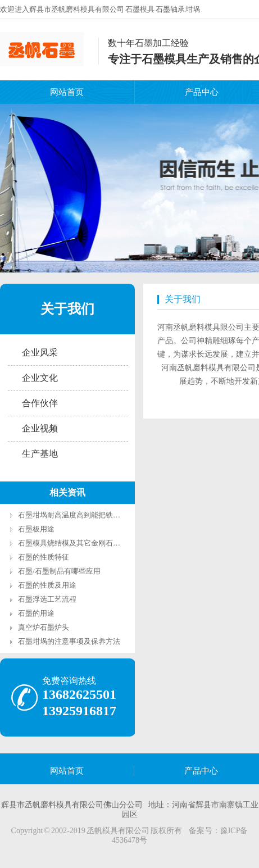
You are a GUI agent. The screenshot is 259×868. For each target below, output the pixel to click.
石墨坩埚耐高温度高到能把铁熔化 (73, 515)
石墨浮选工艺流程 (47, 599)
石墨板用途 (36, 529)
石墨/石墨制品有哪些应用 (59, 571)
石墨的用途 (36, 613)
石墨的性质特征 (44, 557)
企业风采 (40, 353)
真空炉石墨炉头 (44, 627)
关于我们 (67, 309)
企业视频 (40, 428)
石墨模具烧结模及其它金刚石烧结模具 (80, 543)
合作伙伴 (40, 403)
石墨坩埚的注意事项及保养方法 (69, 641)
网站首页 (67, 92)
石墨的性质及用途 (47, 585)
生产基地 (40, 454)
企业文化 (40, 378)
